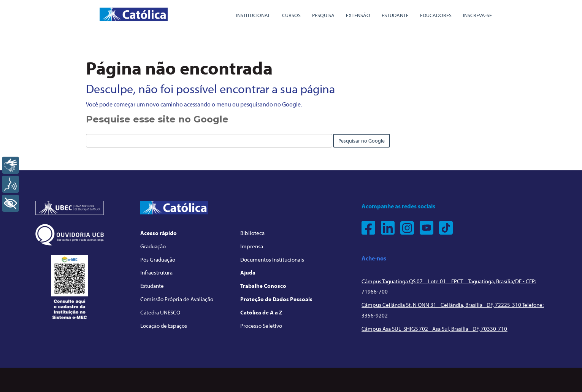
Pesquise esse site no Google (157, 119)
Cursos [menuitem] (291, 15)
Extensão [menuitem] (358, 15)
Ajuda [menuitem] (248, 272)
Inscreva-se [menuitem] (477, 15)
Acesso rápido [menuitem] (159, 233)
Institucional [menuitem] (253, 15)
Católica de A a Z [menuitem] (261, 312)
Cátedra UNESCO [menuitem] (160, 312)
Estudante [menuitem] (395, 15)
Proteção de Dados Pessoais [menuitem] (276, 299)
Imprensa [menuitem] (252, 246)
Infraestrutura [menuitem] (156, 272)
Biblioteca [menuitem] (252, 233)
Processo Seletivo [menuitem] (261, 326)
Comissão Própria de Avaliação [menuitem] (177, 299)
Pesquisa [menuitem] (323, 15)
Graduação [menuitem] (153, 246)
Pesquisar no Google (362, 141)
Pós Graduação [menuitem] (158, 259)
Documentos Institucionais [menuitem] (272, 259)
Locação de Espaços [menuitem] (164, 326)
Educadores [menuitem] (436, 15)
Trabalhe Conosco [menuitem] (263, 286)
